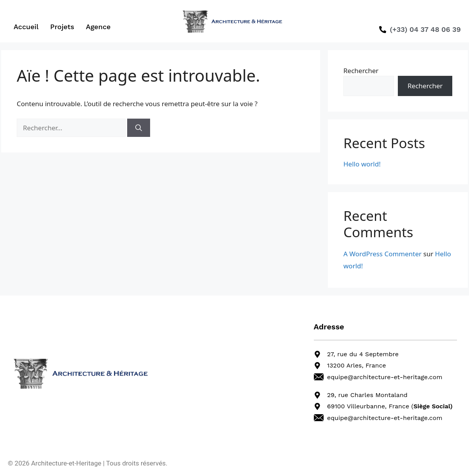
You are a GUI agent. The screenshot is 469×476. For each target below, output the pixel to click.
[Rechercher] (139, 128)
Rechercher (361, 71)
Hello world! (362, 164)
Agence (98, 27)
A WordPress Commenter (382, 254)
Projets (62, 27)
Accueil (26, 27)
